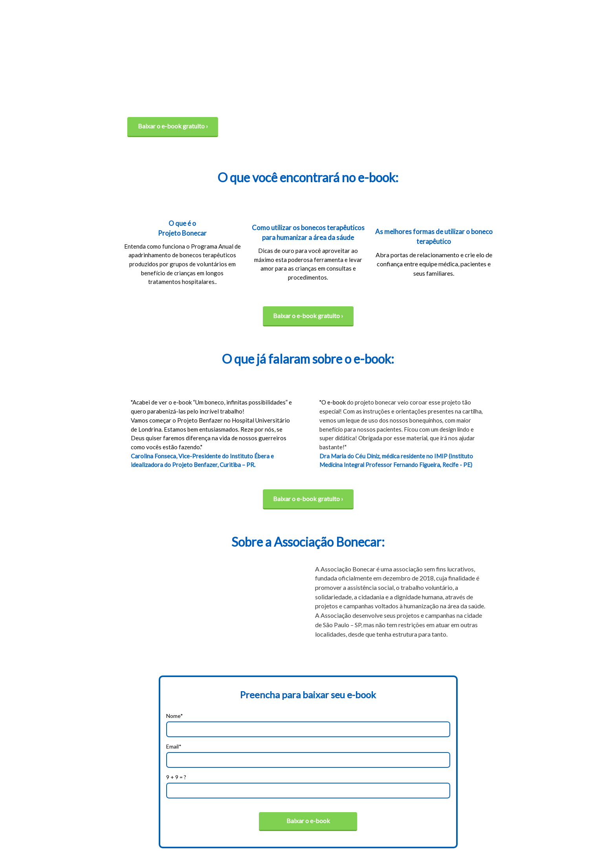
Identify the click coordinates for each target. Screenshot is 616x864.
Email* (174, 746)
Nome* (175, 716)
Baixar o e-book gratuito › (173, 126)
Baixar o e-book (308, 821)
